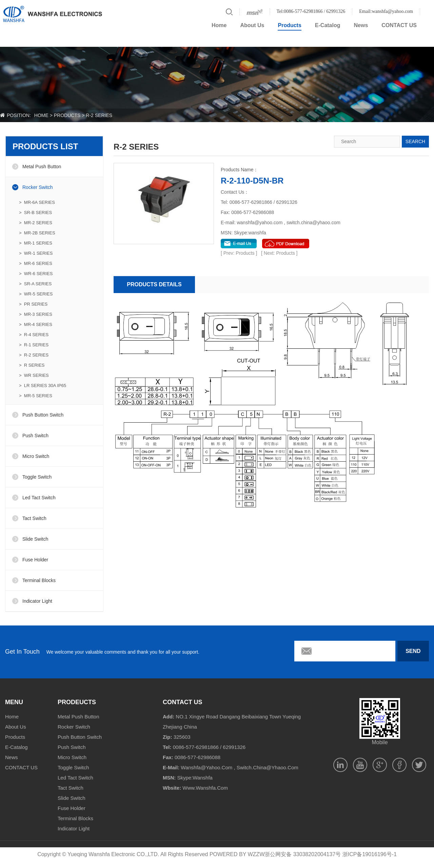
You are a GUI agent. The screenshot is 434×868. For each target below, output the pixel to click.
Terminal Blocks (39, 580)
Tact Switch (34, 518)
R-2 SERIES (99, 115)
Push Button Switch (43, 415)
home (41, 115)
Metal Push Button (42, 167)
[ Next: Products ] (279, 253)
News (361, 25)
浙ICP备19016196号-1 (370, 854)
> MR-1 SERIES (36, 243)
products (67, 115)
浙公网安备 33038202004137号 (303, 854)
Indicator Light (37, 601)
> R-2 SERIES (34, 355)
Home (219, 25)
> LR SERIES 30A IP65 (43, 385)
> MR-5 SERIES (36, 396)
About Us (252, 25)
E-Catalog (328, 25)
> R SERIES (32, 365)
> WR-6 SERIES (36, 274)
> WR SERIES (34, 375)
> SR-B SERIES (35, 213)
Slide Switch (35, 539)
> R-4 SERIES (34, 335)
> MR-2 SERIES (36, 223)
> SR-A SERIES (35, 284)
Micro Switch (36, 456)
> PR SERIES (33, 304)
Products (289, 25)
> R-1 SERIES (34, 345)
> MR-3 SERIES (36, 314)
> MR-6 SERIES (36, 263)
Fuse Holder (35, 560)
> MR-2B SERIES (37, 233)
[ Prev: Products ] (240, 253)
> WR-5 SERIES (36, 294)
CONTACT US (399, 25)
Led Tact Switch (39, 498)
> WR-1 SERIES (36, 253)
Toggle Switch (37, 477)
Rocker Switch (37, 187)
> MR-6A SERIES (37, 202)
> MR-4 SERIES (36, 324)
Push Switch (35, 436)
